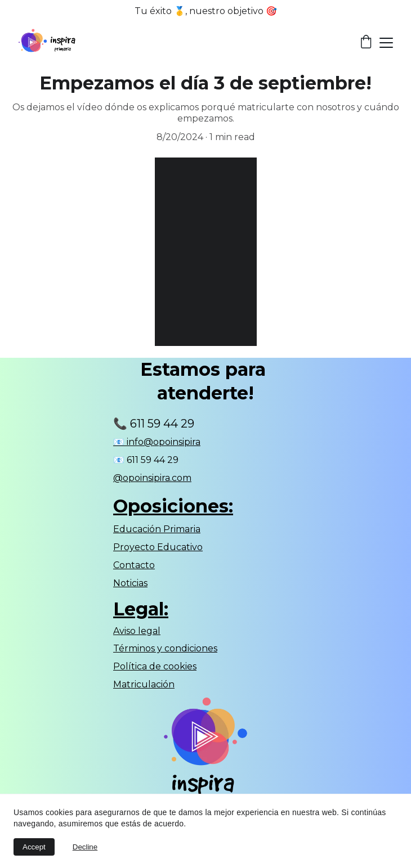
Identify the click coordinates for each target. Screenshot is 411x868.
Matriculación (144, 684)
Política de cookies (155, 666)
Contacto (134, 565)
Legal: (141, 609)
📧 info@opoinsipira (157, 442)
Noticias (130, 583)
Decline (85, 847)
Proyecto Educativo (158, 547)
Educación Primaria (157, 529)
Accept (34, 847)
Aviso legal (137, 631)
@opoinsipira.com (152, 478)
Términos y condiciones (165, 648)
